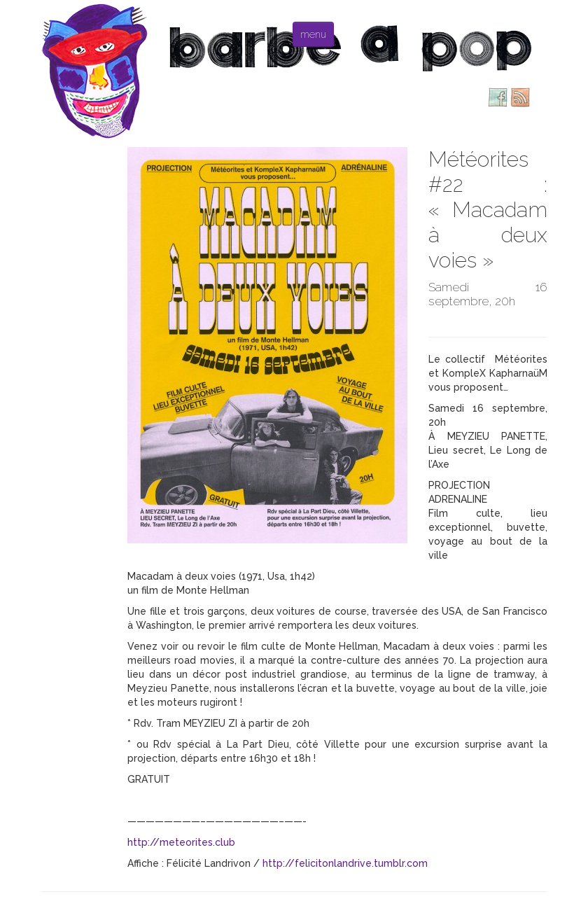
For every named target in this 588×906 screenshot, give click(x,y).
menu (313, 34)
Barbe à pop (97, 70)
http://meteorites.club (181, 842)
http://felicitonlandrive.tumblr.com (345, 863)
